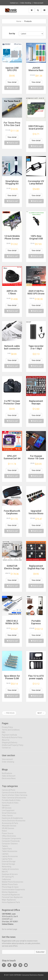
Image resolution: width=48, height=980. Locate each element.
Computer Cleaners (10, 845)
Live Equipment (8, 812)
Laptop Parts (7, 861)
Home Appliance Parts (11, 904)
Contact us (14, 3)
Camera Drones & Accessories (14, 794)
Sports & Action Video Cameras (15, 797)
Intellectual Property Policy (13, 747)
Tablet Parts (7, 850)
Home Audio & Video (10, 805)
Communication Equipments (13, 891)
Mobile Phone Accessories (13, 884)
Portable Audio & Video (11, 802)
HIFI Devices (7, 810)
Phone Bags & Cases (10, 889)
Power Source (8, 835)
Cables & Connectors (10, 871)
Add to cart (12, 88)
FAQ (4, 734)
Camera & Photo (9, 792)
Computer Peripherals (11, 843)
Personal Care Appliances (12, 899)
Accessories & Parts (10, 825)
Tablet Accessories (10, 853)
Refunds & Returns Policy (12, 739)
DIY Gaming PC (8, 879)
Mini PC (5, 873)
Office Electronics (9, 838)
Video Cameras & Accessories (14, 799)
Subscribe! (40, 954)
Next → (41, 713)
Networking (7, 868)
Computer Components (11, 840)
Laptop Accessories (10, 858)
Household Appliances (11, 896)
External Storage (9, 863)
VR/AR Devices (8, 830)
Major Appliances (9, 902)
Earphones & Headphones (12, 820)
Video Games (7, 817)
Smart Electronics (9, 815)
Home (19, 21)
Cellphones (6, 881)
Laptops (5, 856)
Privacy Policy (7, 729)
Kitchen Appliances (10, 894)
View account (38, 3)
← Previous (9, 713)
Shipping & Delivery (10, 744)
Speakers (6, 807)
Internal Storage (8, 866)
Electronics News (9, 780)
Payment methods (9, 737)
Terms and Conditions (11, 731)
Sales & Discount (9, 778)
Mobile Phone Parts (10, 886)
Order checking (26, 3)
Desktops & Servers (10, 876)
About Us (6, 742)
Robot (4, 833)
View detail (12, 82)
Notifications (7, 775)
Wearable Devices (9, 828)
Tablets (5, 848)
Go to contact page (10, 931)
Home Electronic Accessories (14, 822)
